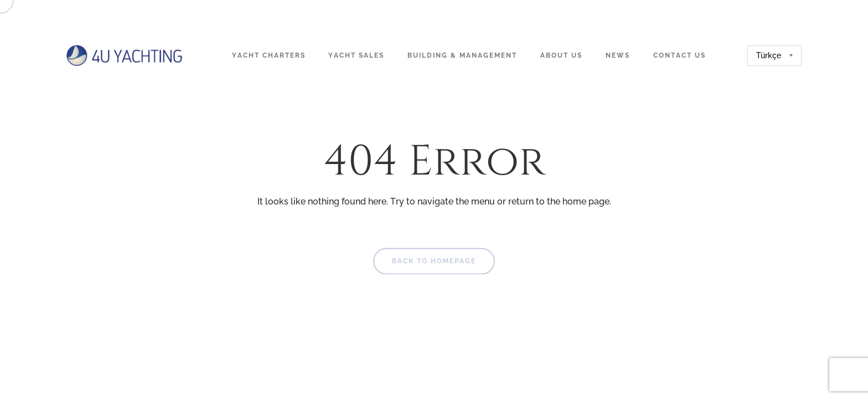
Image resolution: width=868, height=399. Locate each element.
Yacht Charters (269, 55)
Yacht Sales (356, 55)
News (618, 55)
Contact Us (680, 55)
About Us (561, 55)
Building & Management (462, 55)
